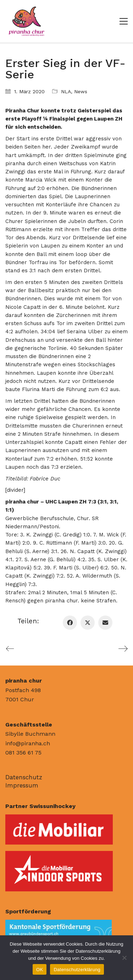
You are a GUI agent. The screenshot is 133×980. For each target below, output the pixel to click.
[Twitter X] (88, 623)
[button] (124, 21)
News (81, 91)
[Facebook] (70, 623)
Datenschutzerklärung (77, 970)
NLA (66, 91)
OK (40, 970)
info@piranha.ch (28, 743)
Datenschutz (24, 777)
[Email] (105, 623)
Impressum (22, 785)
